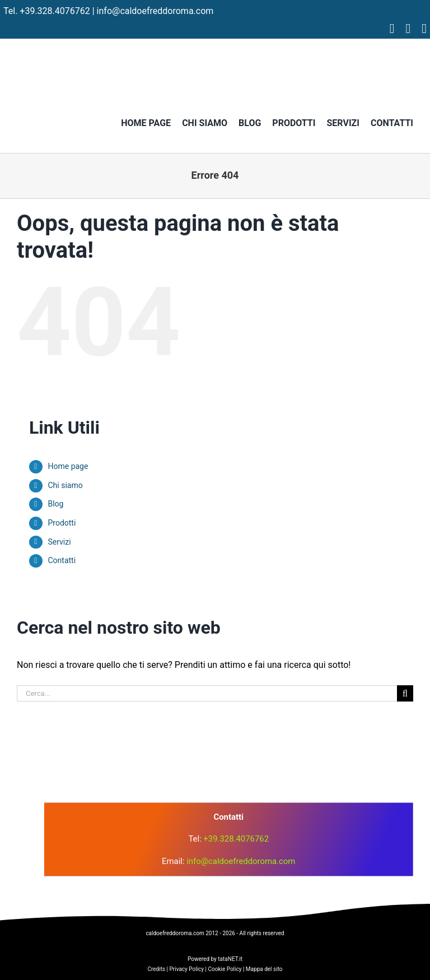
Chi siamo (65, 485)
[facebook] (392, 29)
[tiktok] (424, 29)
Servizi (59, 542)
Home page (68, 466)
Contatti (62, 560)
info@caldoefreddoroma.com (155, 11)
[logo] (215, 745)
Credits (156, 969)
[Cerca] (405, 693)
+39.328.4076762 (55, 11)
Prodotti (62, 523)
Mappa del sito (264, 969)
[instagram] (408, 29)
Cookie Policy (225, 969)
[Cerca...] (207, 693)
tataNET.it (230, 959)
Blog (55, 504)
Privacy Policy (187, 969)
